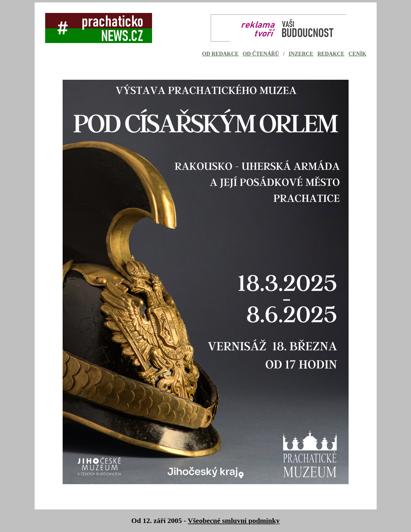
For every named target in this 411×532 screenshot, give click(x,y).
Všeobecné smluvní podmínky (234, 521)
